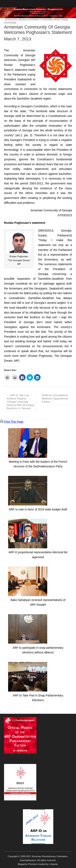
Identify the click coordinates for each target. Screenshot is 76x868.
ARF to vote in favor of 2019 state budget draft (38, 509)
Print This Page (14, 422)
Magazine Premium (27, 864)
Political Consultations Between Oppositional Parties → (55, 399)
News (57, 20)
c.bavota (53, 864)
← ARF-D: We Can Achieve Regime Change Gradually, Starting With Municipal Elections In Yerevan (20, 402)
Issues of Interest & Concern (36, 20)
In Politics (11, 20)
